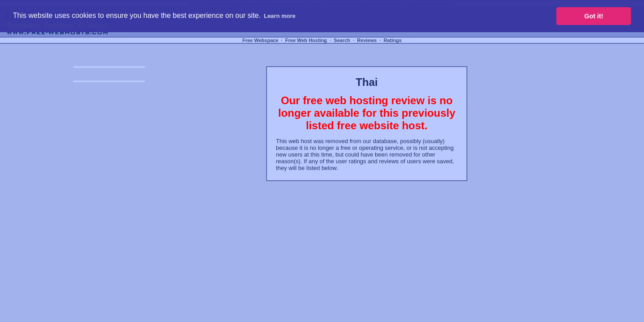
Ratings (393, 40)
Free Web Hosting (306, 40)
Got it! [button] (594, 16)
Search (342, 40)
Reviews (367, 40)
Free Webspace (261, 40)
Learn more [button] (280, 16)
